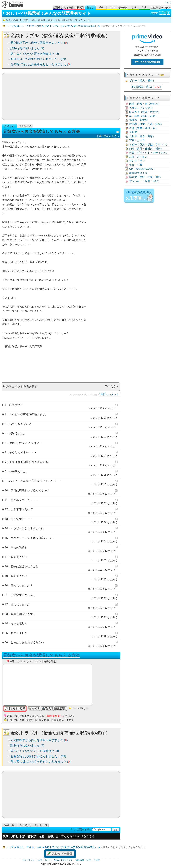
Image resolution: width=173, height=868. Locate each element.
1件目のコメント (109, 394)
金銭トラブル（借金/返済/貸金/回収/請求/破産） (71, 26)
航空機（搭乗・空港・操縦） (146, 124)
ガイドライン (28, 860)
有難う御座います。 (23, 614)
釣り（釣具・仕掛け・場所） (146, 149)
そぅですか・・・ (22, 519)
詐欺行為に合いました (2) (27, 48)
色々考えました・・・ (25, 500)
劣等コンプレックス (141, 108)
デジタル (166, 7)
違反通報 (80, 860)
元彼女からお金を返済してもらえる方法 (41, 655)
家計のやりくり (138, 173)
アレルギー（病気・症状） (145, 181)
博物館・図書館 (138, 120)
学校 (101, 7)
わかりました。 (19, 471)
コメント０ (41, 825)
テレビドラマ (137, 161)
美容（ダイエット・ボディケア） (149, 153)
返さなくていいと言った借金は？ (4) (35, 54)
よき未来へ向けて (22, 509)
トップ (10, 26)
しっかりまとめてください (27, 643)
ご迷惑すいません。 (23, 595)
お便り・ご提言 (93, 860)
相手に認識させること (25, 566)
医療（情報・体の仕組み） (145, 104)
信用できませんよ (20, 424)
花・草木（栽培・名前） (144, 116)
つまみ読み (25, 126)
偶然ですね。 (17, 433)
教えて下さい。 (20, 557)
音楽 (112, 7)
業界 (144, 7)
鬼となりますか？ (22, 585)
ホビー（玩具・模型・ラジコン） (149, 144)
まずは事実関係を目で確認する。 (30, 462)
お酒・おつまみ (138, 157)
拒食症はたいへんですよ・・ (27, 443)
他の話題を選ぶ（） (147, 87)
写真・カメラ (137, 140)
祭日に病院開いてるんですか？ (30, 490)
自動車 (133, 132)
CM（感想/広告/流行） (143, 169)
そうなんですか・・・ (23, 453)
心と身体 (69, 7)
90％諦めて (16, 405)
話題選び (58, 7)
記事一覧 (9, 825)
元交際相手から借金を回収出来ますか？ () (39, 43)
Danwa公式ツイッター (64, 860)
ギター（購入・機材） (142, 81)
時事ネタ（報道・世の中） (145, 112)
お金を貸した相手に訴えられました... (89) (38, 59)
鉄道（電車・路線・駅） (144, 128)
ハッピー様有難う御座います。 (29, 414)
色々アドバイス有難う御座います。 (33, 538)
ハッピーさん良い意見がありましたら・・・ (37, 481)
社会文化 (155, 7)
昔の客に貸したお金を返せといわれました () (41, 64)
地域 (134, 7)
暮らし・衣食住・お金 (29, 26)
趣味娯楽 (123, 7)
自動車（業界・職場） (142, 136)
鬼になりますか (20, 604)
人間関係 (80, 7)
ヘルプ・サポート (44, 860)
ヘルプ (168, 2)
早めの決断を (19, 548)
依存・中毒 (136, 165)
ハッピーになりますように (27, 528)
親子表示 (25, 825)
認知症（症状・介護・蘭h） (146, 177)
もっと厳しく (19, 623)
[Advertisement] (61, 96)
